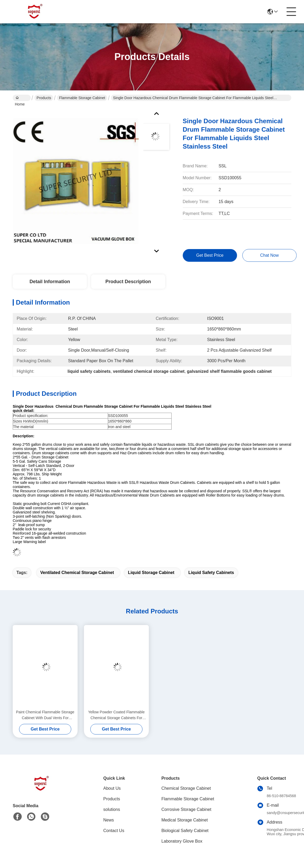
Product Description (128, 282)
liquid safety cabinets (211, 573)
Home (20, 98)
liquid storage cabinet (151, 573)
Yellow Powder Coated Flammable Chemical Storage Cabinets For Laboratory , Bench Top (116, 715)
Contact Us (114, 831)
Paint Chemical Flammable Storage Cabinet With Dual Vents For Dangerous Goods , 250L (45, 715)
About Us (112, 788)
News (109, 820)
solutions (112, 809)
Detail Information (50, 282)
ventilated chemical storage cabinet (77, 573)
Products (44, 98)
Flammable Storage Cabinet (82, 98)
